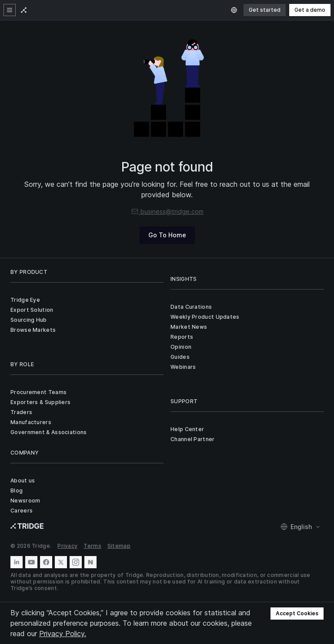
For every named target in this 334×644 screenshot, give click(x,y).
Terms (92, 546)
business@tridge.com (167, 211)
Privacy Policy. (63, 634)
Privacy (67, 546)
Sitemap (119, 546)
